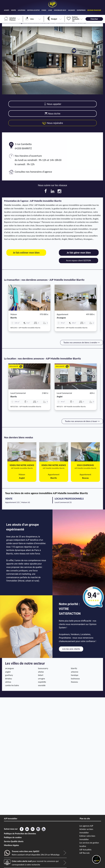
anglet (60, 397)
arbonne (75, 672)
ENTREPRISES (81, 10)
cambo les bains (12, 685)
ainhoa (8, 682)
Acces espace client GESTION (78, 260)
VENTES (14, 10)
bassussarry (43, 668)
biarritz (14, 318)
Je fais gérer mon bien (79, 253)
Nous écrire (53, 114)
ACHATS (7, 10)
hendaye (75, 675)
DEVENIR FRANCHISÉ (94, 10)
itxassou (74, 682)
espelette (42, 682)
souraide (42, 685)
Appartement (63, 314)
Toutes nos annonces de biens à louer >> (82, 421)
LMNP (50, 10)
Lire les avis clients (71, 649)
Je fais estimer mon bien (26, 253)
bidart (41, 675)
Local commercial (18, 393)
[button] (12, 298)
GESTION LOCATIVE (33, 10)
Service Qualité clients (14, 841)
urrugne (41, 679)
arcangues (61, 318)
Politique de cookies (13, 837)
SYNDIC (44, 10)
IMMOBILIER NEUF (60, 10)
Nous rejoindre (52, 123)
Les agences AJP (86, 826)
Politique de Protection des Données (20, 834)
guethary (9, 675)
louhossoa (75, 679)
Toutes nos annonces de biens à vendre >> (82, 343)
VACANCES (72, 10)
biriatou (9, 679)
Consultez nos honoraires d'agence (33, 172)
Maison (14, 314)
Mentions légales (11, 845)
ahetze (41, 672)
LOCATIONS (22, 10)
